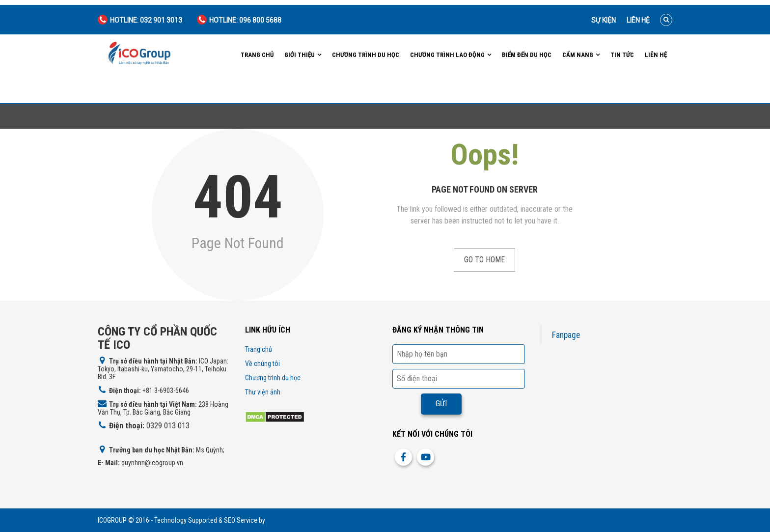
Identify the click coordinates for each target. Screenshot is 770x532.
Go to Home (484, 260)
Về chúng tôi (262, 364)
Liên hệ (638, 20)
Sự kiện (604, 20)
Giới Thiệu (300, 55)
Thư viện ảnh (263, 392)
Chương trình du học (366, 55)
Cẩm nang (578, 55)
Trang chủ (257, 55)
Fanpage (566, 335)
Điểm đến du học (527, 55)
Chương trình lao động (447, 55)
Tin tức (622, 55)
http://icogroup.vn (291, 520)
